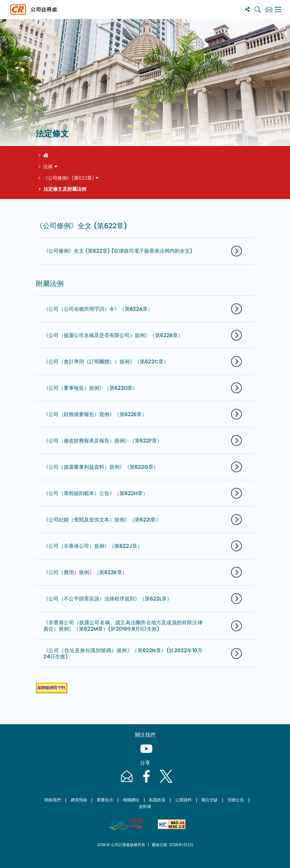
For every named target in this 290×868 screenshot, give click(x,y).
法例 (48, 166)
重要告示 (105, 800)
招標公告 (236, 800)
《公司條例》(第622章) (68, 178)
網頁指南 (79, 800)
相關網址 (131, 800)
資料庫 (145, 807)
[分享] (247, 9)
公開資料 (184, 800)
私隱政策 (157, 800)
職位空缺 (209, 800)
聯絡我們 (53, 800)
